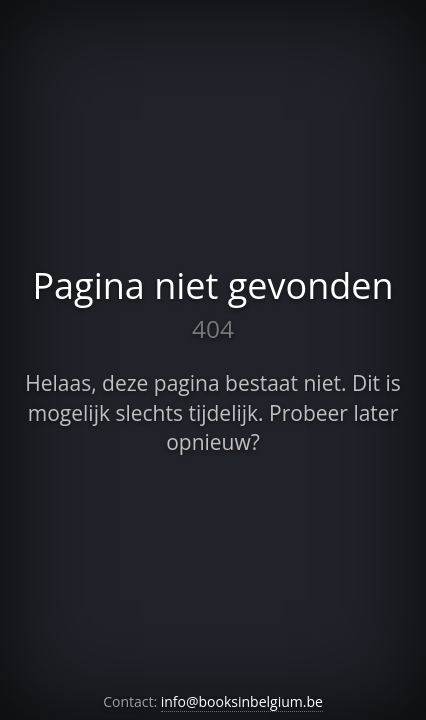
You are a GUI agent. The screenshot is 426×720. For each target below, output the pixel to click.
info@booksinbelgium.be (242, 701)
